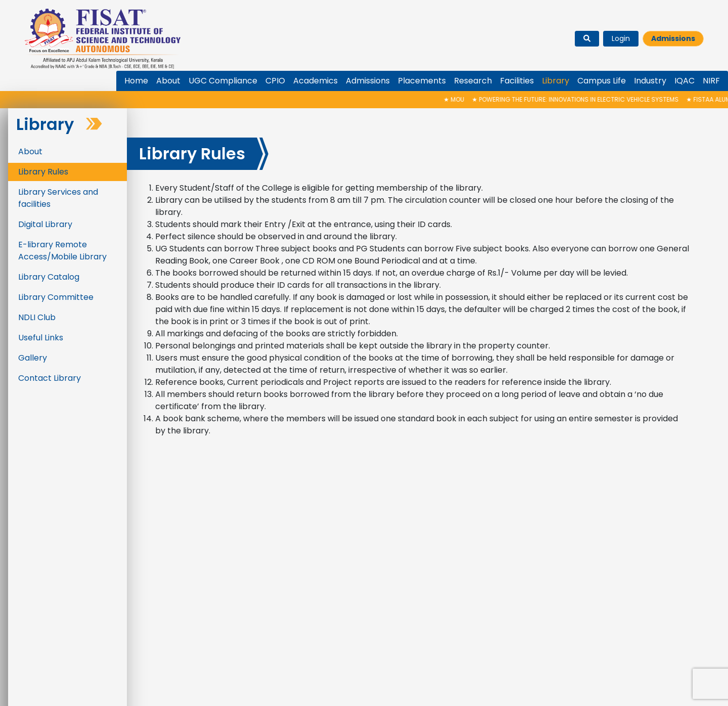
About (30, 151)
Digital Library (45, 224)
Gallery (33, 358)
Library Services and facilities (58, 198)
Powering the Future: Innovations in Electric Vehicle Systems (584, 99)
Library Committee (56, 297)
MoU (463, 99)
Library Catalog (49, 277)
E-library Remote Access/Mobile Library (62, 251)
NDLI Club (37, 317)
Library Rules (43, 172)
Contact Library (50, 378)
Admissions (673, 38)
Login (621, 38)
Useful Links (41, 338)
